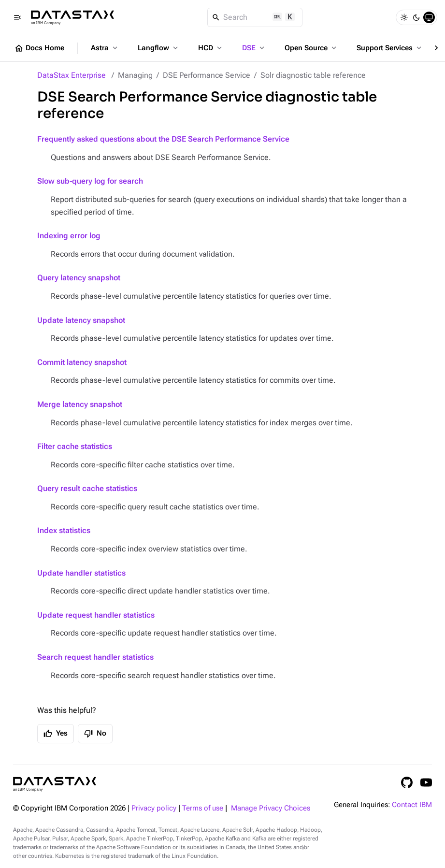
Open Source (311, 48)
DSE (254, 48)
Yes (56, 734)
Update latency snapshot (81, 320)
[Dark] (416, 17)
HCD (211, 48)
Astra (105, 48)
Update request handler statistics (96, 615)
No (95, 734)
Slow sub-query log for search (90, 181)
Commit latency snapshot (82, 362)
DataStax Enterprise (72, 75)
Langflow (159, 48)
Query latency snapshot (79, 278)
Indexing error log (69, 236)
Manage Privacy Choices (271, 808)
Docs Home (39, 48)
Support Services (390, 48)
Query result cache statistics (87, 488)
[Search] (255, 17)
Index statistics (64, 530)
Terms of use (203, 808)
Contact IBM (412, 805)
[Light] (404, 17)
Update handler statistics (81, 573)
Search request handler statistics (95, 657)
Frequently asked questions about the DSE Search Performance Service (163, 139)
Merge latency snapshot (80, 404)
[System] (429, 17)
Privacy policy (154, 808)
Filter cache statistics (75, 446)
